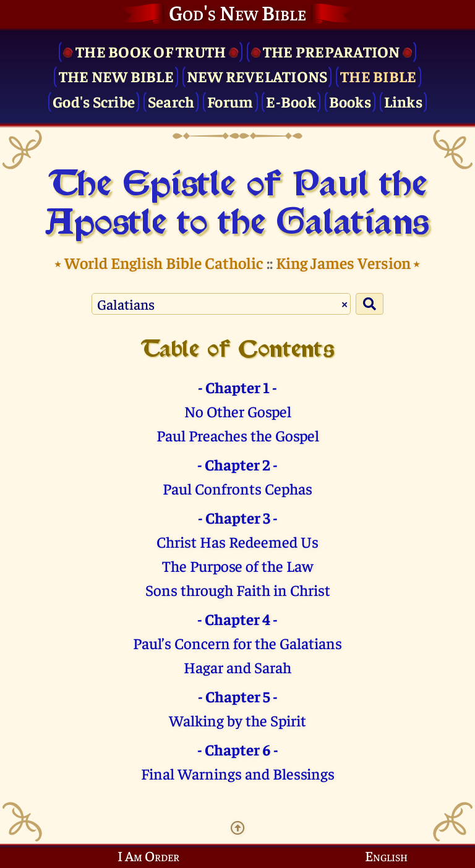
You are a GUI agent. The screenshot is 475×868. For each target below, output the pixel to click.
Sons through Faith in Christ (238, 589)
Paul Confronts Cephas (237, 488)
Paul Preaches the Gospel (238, 435)
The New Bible (116, 76)
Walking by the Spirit (237, 720)
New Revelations (257, 76)
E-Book (291, 101)
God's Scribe (94, 101)
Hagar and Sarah (237, 667)
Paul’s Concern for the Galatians (237, 643)
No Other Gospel (238, 411)
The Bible (378, 76)
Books (350, 101)
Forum (230, 101)
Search (171, 101)
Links (403, 101)
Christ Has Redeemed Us (237, 541)
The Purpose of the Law (237, 565)
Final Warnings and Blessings (238, 773)
